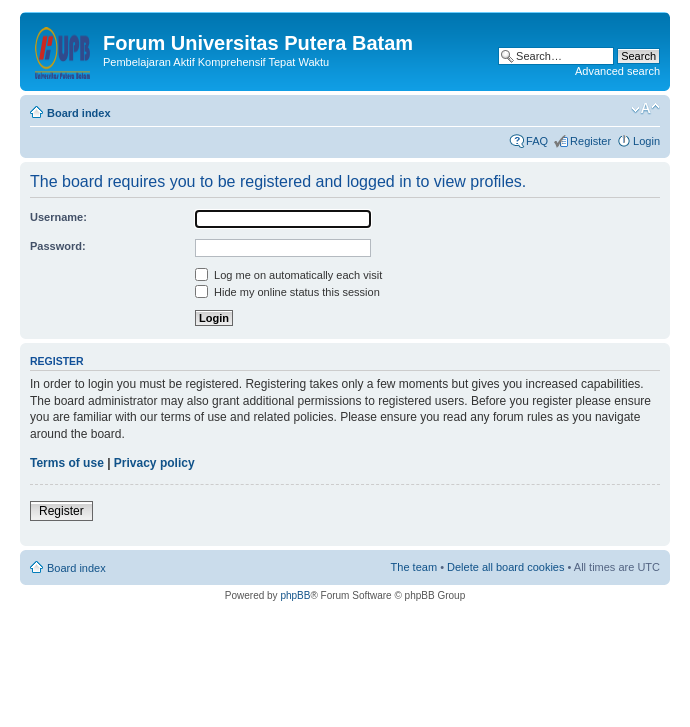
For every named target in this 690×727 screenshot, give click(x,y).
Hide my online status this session (287, 292)
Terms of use (67, 463)
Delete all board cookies (505, 567)
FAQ (537, 141)
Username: (58, 217)
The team (414, 567)
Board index (79, 113)
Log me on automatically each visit (288, 275)
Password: (58, 246)
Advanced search (617, 71)
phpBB (295, 595)
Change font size (645, 109)
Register (590, 141)
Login (646, 141)
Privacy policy (154, 463)
